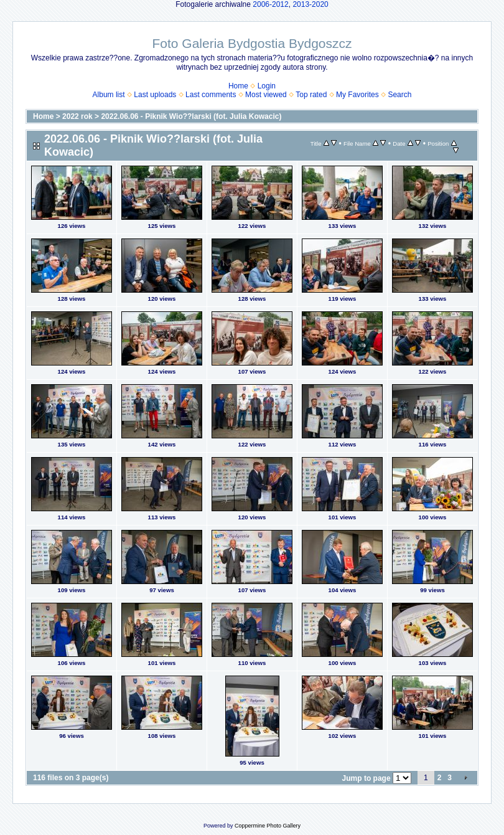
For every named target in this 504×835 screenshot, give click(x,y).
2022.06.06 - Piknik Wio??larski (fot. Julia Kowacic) (191, 116)
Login (267, 86)
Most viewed (266, 95)
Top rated (311, 95)
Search (399, 95)
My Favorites (357, 95)
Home (238, 86)
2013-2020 (310, 4)
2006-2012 (270, 4)
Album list (109, 95)
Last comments (211, 95)
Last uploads (155, 95)
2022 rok (77, 116)
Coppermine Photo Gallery (268, 826)
